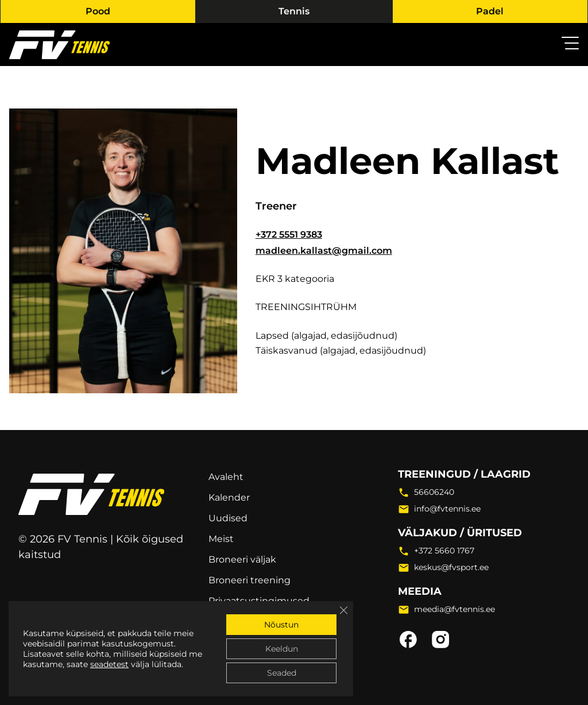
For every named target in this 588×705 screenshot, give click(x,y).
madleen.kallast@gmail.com (324, 251)
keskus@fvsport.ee (451, 567)
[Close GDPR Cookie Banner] (343, 610)
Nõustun (281, 625)
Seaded (282, 673)
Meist (221, 539)
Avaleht (226, 477)
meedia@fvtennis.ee (454, 609)
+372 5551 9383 (289, 235)
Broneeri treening (249, 580)
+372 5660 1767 (444, 551)
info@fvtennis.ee (447, 509)
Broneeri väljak (242, 559)
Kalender (229, 497)
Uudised (228, 518)
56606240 (434, 492)
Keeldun (282, 649)
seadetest (109, 664)
